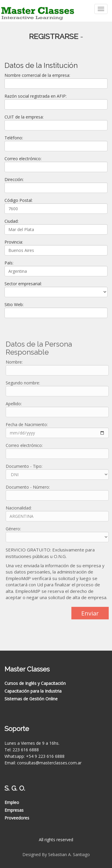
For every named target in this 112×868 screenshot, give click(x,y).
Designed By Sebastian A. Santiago (56, 854)
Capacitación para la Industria (33, 691)
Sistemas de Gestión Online (31, 699)
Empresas (14, 810)
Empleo (12, 802)
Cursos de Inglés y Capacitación (35, 683)
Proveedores (17, 818)
